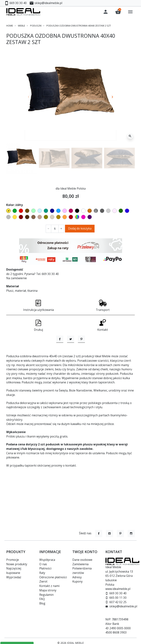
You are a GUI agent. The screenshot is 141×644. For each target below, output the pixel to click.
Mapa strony (48, 590)
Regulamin (46, 595)
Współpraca (47, 560)
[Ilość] (55, 230)
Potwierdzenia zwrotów (82, 571)
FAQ (42, 599)
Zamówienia (80, 564)
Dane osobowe (82, 560)
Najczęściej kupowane (14, 571)
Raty (42, 573)
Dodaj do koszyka (80, 229)
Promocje (13, 560)
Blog (42, 603)
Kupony (77, 581)
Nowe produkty (17, 564)
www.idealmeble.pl (118, 589)
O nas (43, 564)
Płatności (45, 568)
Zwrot (43, 581)
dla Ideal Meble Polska (71, 189)
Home (10, 26)
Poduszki (36, 26)
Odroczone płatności (53, 577)
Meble (22, 26)
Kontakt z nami (49, 586)
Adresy (77, 577)
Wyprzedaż (14, 577)
